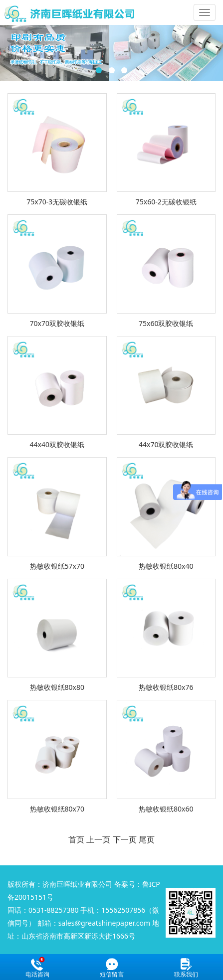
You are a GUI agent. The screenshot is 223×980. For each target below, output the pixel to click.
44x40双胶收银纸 (57, 444)
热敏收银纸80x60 (166, 809)
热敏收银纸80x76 (166, 687)
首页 (76, 839)
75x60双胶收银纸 (166, 323)
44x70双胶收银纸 (166, 444)
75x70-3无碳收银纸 (57, 202)
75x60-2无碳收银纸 (166, 202)
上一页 (98, 839)
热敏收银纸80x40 (166, 566)
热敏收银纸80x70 (57, 809)
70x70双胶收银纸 (57, 323)
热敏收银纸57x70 (57, 566)
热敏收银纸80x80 (57, 687)
